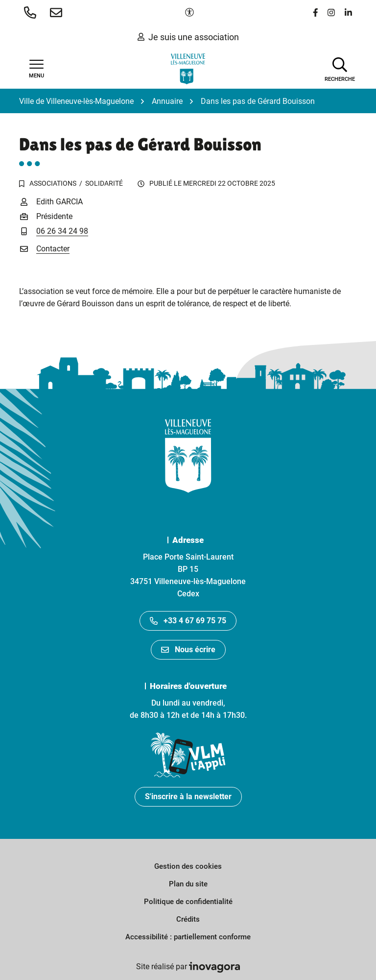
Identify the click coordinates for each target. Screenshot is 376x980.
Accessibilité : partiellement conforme (188, 937)
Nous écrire (188, 649)
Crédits (188, 919)
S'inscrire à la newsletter (188, 796)
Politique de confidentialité (188, 902)
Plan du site (188, 884)
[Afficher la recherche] (340, 69)
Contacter (53, 249)
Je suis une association (188, 37)
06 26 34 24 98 (62, 231)
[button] (32, 12)
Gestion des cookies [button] (188, 866)
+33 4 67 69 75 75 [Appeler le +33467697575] (188, 621)
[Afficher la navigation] (36, 69)
